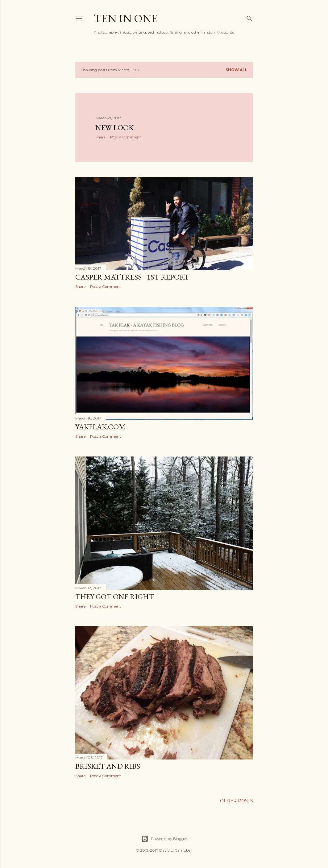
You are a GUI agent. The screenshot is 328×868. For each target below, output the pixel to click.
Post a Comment (126, 137)
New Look (114, 127)
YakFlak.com (100, 427)
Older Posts (237, 801)
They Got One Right (114, 597)
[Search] (249, 17)
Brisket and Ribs (108, 766)
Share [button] (100, 137)
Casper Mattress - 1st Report (132, 277)
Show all (237, 70)
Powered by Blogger (164, 839)
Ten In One (126, 18)
